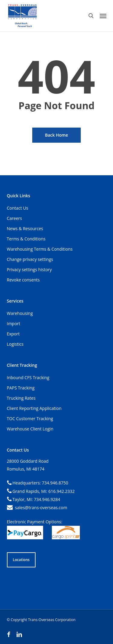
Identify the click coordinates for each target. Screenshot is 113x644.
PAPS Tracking (21, 388)
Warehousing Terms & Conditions (40, 249)
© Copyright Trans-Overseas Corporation (41, 620)
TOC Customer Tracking (30, 419)
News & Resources (25, 228)
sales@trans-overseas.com (41, 508)
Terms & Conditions (26, 239)
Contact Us (18, 208)
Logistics (15, 344)
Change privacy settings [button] (30, 259)
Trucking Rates (21, 398)
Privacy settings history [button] (29, 270)
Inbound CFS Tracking (28, 378)
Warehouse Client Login (30, 429)
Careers (14, 218)
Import (14, 324)
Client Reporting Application (34, 408)
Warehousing (20, 313)
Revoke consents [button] (23, 280)
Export (13, 334)
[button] (103, 16)
